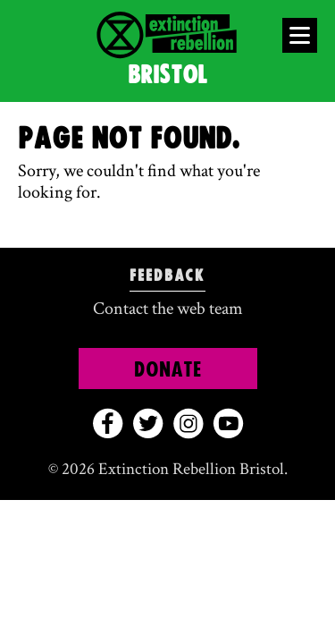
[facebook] (108, 424)
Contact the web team (168, 309)
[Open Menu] (300, 35)
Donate (168, 370)
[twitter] (148, 424)
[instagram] (188, 424)
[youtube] (228, 424)
